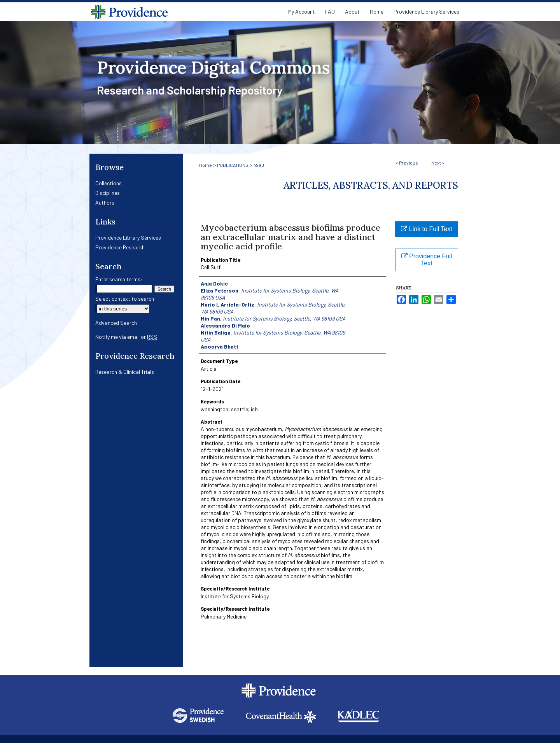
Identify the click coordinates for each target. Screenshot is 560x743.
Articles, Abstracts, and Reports (371, 185)
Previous (409, 163)
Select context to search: (126, 299)
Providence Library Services (128, 237)
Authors (105, 202)
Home (206, 165)
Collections (108, 183)
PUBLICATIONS (233, 165)
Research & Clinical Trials (125, 372)
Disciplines (108, 193)
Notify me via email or (126, 337)
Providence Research (120, 247)
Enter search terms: (119, 279)
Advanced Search (116, 323)
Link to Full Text (426, 229)
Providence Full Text (427, 260)
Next (436, 163)
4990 (259, 165)
